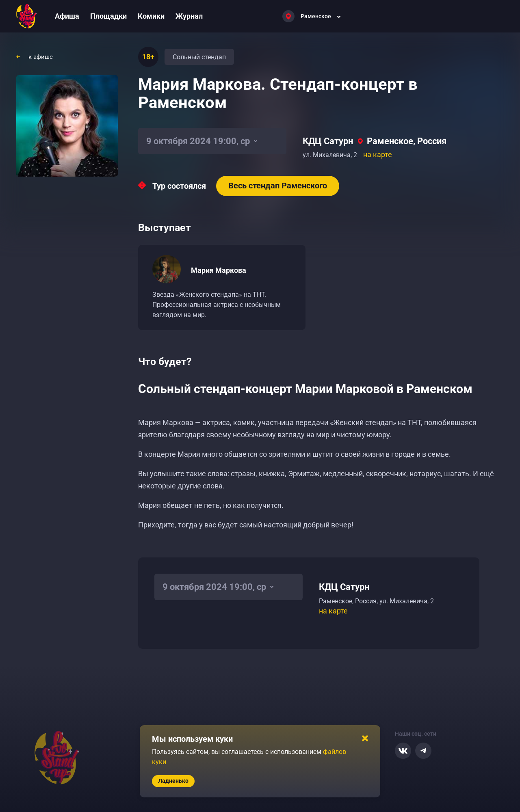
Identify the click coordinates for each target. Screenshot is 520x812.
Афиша (67, 16)
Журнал (189, 16)
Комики (151, 16)
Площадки (108, 16)
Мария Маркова (219, 270)
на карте (378, 154)
